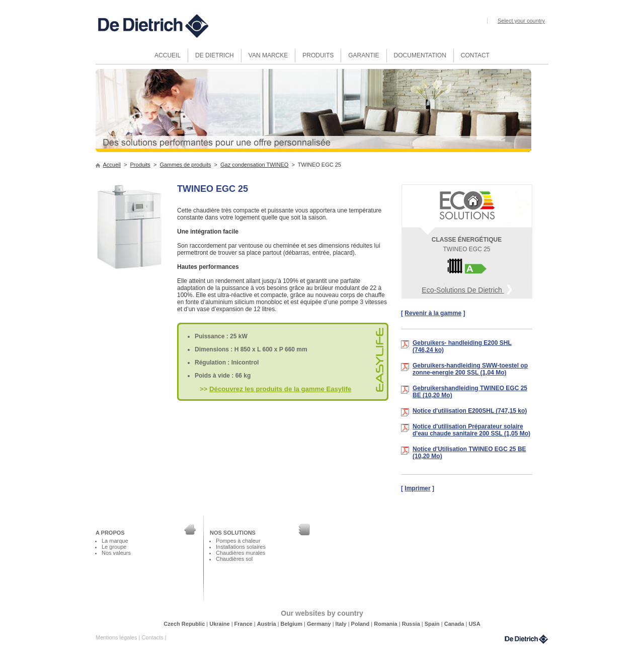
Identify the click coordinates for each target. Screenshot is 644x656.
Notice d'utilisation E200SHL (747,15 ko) (470, 411)
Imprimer (417, 488)
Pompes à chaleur (238, 541)
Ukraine (220, 624)
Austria (267, 624)
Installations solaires (241, 547)
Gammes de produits (185, 165)
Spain (433, 624)
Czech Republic (185, 624)
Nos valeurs (116, 553)
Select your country (521, 21)
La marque (115, 541)
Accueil (112, 165)
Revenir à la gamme (433, 313)
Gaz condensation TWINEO (254, 165)
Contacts (153, 637)
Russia (412, 624)
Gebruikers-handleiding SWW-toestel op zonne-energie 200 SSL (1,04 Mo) (470, 369)
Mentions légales (117, 637)
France (244, 624)
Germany (320, 624)
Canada (455, 624)
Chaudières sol (234, 559)
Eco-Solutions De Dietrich (466, 289)
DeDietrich (526, 639)
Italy (342, 624)
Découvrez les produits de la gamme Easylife (280, 389)
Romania (386, 624)
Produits (140, 165)
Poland (361, 624)
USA (474, 624)
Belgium (292, 624)
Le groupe (114, 547)
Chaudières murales (240, 553)
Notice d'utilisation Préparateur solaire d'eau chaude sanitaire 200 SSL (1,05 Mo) (471, 430)
